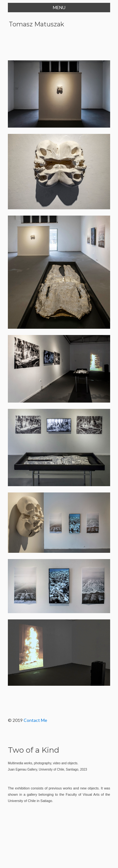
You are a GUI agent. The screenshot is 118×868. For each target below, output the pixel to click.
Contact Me (35, 720)
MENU (59, 7)
